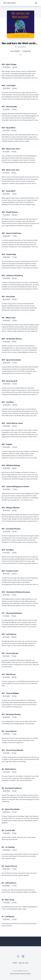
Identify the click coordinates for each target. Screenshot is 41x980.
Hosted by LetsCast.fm (20, 971)
